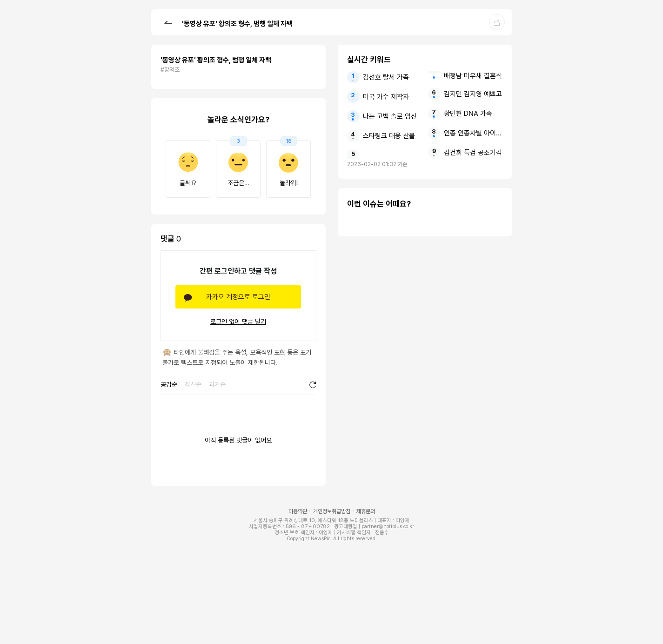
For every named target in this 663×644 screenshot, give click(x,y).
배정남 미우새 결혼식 (473, 76)
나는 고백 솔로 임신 (390, 116)
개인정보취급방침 (332, 511)
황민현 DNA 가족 (468, 114)
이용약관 (298, 511)
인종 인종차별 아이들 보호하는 (473, 133)
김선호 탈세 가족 (386, 77)
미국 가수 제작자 (386, 97)
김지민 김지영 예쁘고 (473, 94)
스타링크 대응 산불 (389, 136)
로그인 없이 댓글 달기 (238, 322)
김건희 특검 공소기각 (473, 153)
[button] (168, 22)
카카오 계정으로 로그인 (238, 297)
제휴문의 (366, 511)
